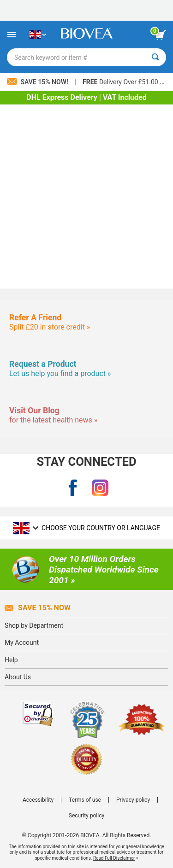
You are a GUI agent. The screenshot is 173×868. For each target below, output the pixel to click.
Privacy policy (133, 800)
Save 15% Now (38, 608)
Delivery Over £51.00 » (123, 82)
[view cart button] (161, 35)
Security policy (86, 816)
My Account (22, 642)
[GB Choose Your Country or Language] (38, 35)
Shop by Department (34, 625)
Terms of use (85, 800)
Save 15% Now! (38, 82)
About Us (18, 677)
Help (11, 660)
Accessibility (38, 800)
